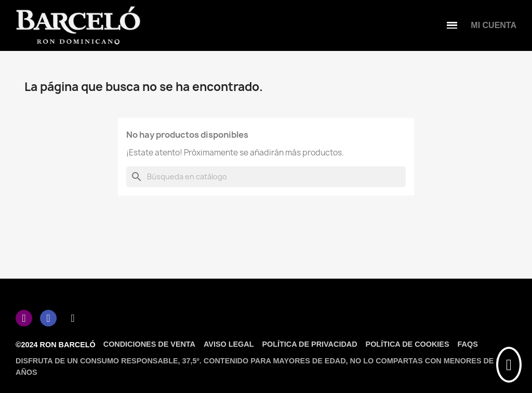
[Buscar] (266, 177)
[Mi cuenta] (494, 25)
